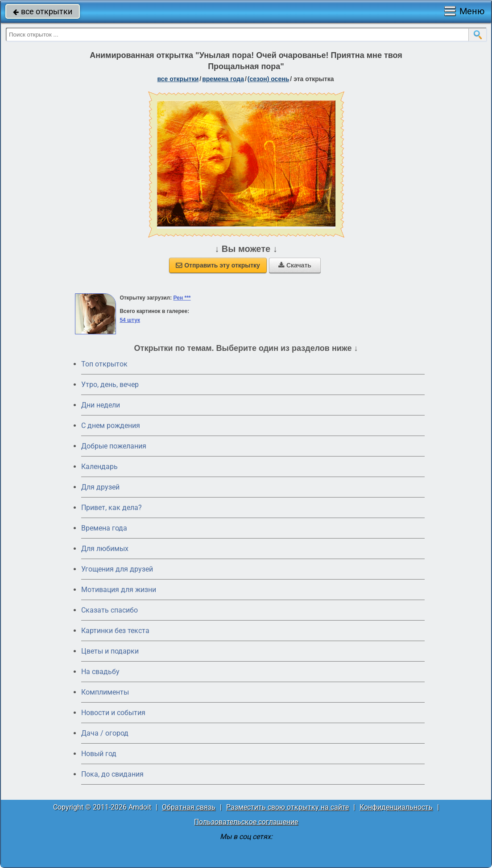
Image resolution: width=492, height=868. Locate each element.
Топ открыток (104, 364)
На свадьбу (100, 672)
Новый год (99, 754)
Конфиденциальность (396, 807)
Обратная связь (189, 807)
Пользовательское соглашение (246, 822)
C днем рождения (111, 426)
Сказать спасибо (110, 610)
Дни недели (101, 405)
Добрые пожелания (114, 446)
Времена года (104, 528)
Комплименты (105, 692)
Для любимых (105, 549)
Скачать (295, 265)
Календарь (99, 467)
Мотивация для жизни (119, 590)
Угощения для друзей (117, 569)
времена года (223, 79)
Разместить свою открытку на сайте (287, 807)
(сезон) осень (268, 79)
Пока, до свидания (112, 774)
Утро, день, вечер (110, 385)
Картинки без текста (115, 631)
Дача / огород (105, 733)
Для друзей (100, 487)
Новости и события (113, 713)
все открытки (43, 11)
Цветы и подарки (110, 651)
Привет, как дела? (112, 508)
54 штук (130, 320)
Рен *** (182, 298)
